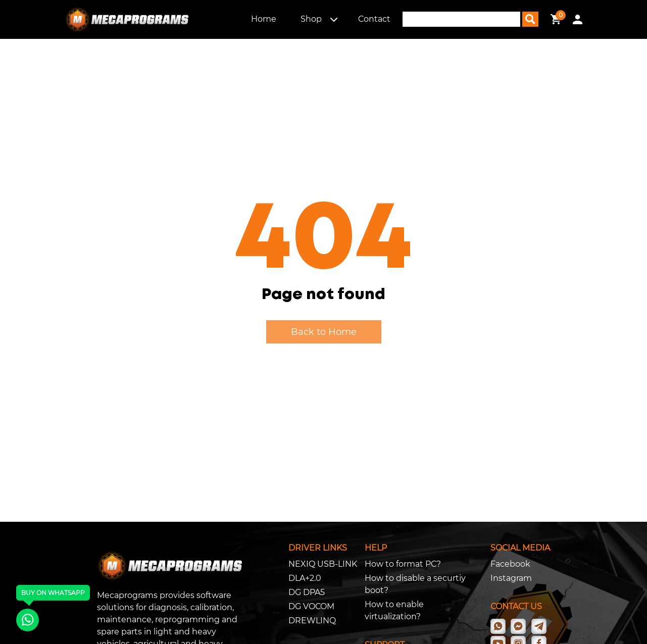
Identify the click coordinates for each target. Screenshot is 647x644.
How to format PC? (403, 564)
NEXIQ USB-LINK (323, 564)
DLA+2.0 (305, 578)
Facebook (510, 564)
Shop (311, 19)
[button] (334, 19)
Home (264, 19)
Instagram (511, 578)
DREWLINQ (312, 621)
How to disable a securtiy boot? (415, 584)
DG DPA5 (307, 592)
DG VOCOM (311, 606)
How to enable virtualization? (394, 610)
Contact (374, 19)
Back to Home (324, 332)
